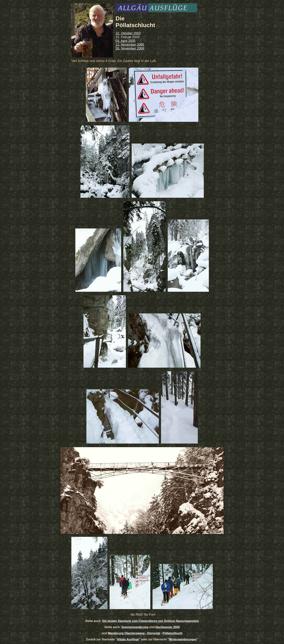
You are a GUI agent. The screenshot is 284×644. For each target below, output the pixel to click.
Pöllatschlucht (172, 633)
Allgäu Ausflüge (128, 639)
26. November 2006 (130, 48)
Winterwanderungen (183, 639)
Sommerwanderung (135, 627)
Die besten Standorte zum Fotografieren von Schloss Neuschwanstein (150, 621)
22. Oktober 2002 (128, 33)
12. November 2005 (130, 45)
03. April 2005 (126, 41)
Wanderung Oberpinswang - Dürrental (134, 633)
